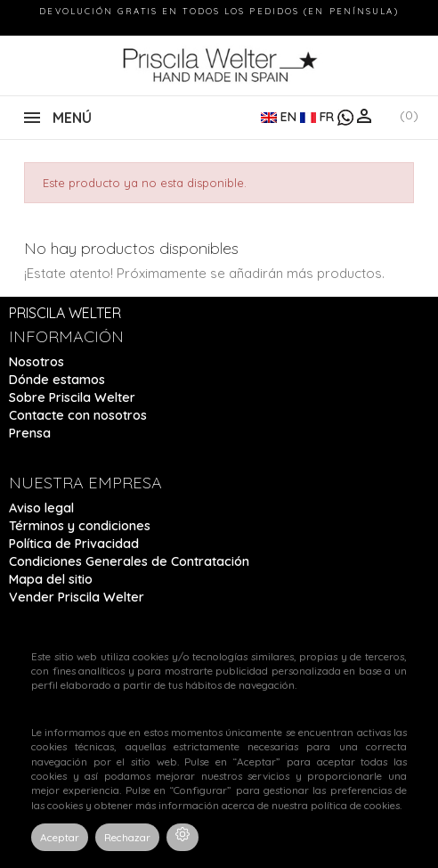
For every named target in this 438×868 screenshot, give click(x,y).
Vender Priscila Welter (77, 597)
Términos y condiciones (80, 526)
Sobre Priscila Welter (72, 397)
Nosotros (36, 362)
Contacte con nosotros (78, 415)
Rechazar (127, 837)
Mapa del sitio (51, 579)
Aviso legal (41, 508)
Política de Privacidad (74, 544)
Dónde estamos (57, 380)
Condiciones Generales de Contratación (129, 561)
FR (319, 117)
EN (280, 117)
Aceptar (60, 837)
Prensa (30, 433)
